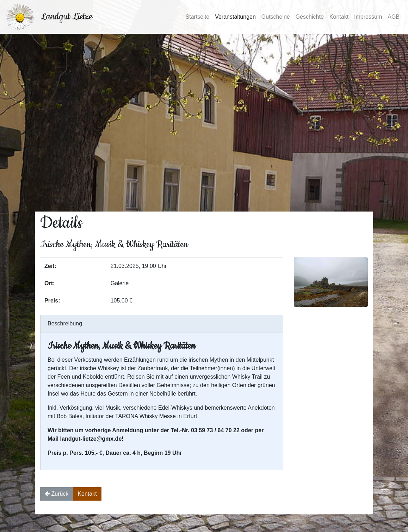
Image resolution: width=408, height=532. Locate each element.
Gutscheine (276, 17)
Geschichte (310, 17)
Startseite (198, 17)
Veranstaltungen (235, 17)
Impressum (368, 17)
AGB (394, 17)
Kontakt (339, 17)
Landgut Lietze (66, 17)
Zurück (57, 494)
